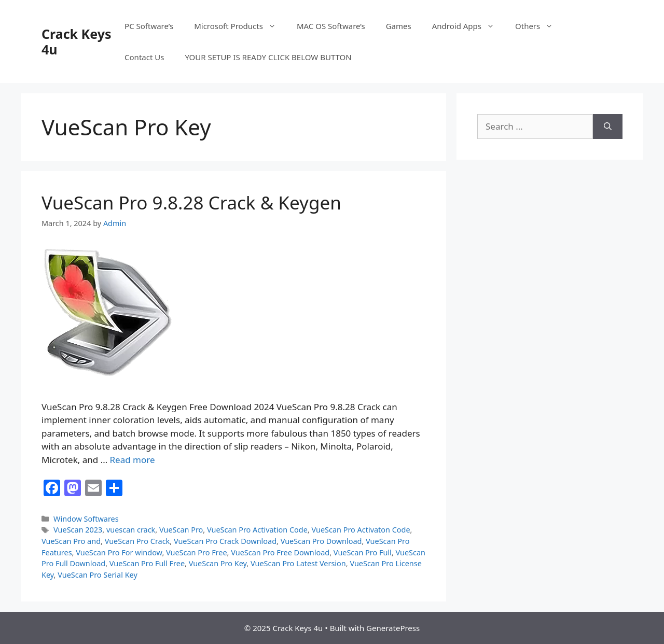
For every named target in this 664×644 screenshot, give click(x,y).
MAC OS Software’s (331, 26)
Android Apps (468, 26)
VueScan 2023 (78, 530)
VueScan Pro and (71, 541)
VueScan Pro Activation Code (257, 530)
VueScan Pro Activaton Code (361, 530)
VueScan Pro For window (119, 552)
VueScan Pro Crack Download (225, 541)
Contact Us (144, 57)
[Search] (608, 127)
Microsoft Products (240, 26)
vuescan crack (131, 530)
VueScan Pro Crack (137, 541)
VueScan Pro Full (363, 552)
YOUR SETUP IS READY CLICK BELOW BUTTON (268, 57)
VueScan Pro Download (321, 541)
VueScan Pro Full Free (147, 563)
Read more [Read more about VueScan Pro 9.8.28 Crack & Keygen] (133, 460)
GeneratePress (393, 628)
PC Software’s (149, 26)
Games (399, 26)
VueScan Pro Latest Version (298, 563)
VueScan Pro (181, 530)
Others (539, 26)
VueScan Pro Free (197, 552)
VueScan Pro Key (218, 563)
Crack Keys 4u (76, 41)
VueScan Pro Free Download (280, 552)
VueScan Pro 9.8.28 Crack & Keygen (191, 202)
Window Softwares (86, 519)
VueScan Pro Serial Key (98, 575)
